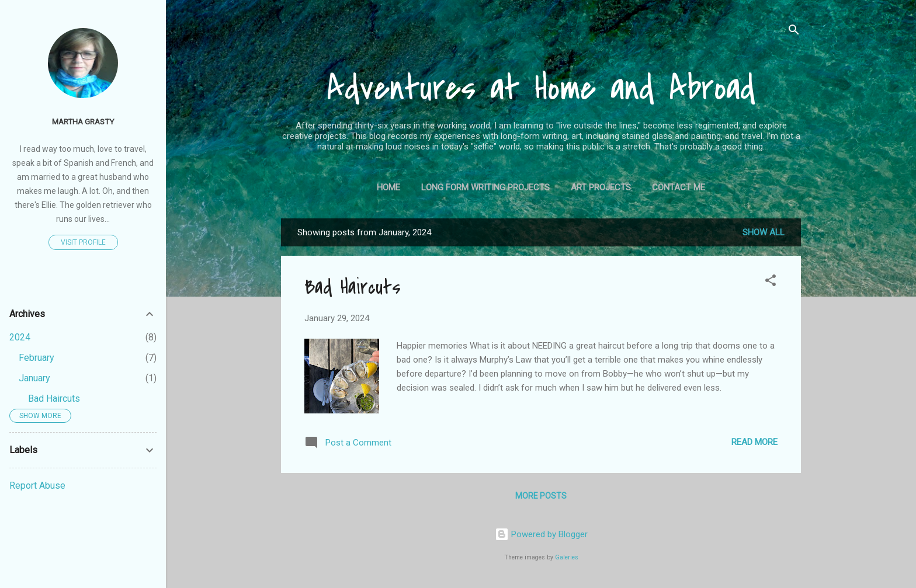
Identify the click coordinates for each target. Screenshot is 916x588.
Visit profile (83, 242)
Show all (764, 232)
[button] (771, 282)
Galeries (567, 557)
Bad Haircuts (353, 288)
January (34, 378)
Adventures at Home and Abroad (541, 88)
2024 (20, 337)
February (37, 358)
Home (388, 187)
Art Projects (601, 187)
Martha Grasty (83, 121)
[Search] (794, 32)
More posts (541, 496)
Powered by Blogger (541, 534)
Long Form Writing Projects (485, 187)
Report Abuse (37, 486)
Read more (754, 442)
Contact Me (679, 187)
